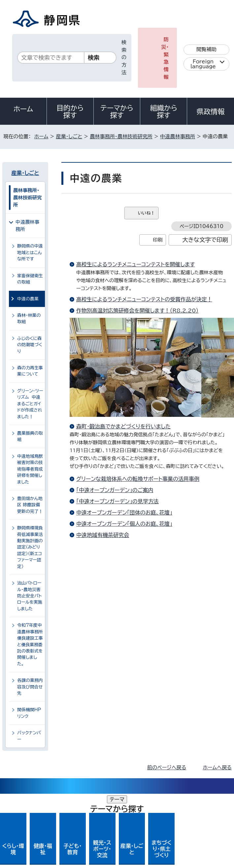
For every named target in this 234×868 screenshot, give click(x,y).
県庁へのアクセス (202, 857)
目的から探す (70, 112)
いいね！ (146, 213)
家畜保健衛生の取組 (30, 279)
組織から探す (164, 112)
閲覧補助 (206, 49)
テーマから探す (117, 112)
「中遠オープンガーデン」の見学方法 (117, 501)
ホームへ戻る (217, 768)
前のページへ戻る (167, 768)
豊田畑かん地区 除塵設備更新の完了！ (30, 505)
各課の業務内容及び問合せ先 (30, 687)
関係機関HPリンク (29, 713)
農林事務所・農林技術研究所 (121, 136)
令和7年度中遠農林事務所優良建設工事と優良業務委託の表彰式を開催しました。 (30, 645)
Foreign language (203, 64)
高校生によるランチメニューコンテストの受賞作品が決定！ (144, 299)
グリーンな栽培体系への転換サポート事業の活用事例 (138, 479)
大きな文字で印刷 (205, 240)
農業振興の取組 (30, 436)
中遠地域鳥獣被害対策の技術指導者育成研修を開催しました (30, 469)
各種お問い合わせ (144, 857)
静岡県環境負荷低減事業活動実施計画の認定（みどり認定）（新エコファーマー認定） (30, 547)
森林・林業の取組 (29, 318)
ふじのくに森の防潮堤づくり (30, 345)
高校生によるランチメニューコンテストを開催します (135, 264)
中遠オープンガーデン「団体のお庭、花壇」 (124, 513)
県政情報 (211, 112)
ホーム (23, 109)
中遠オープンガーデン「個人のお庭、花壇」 (124, 524)
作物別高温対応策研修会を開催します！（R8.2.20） (137, 311)
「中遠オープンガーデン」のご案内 (115, 490)
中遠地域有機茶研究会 (103, 535)
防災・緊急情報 (165, 58)
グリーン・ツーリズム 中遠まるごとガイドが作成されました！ (30, 404)
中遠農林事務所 (178, 136)
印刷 (158, 240)
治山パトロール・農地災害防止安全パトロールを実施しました (30, 596)
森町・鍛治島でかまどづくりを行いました (123, 426)
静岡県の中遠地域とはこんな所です (30, 252)
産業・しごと (69, 136)
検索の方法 (124, 57)
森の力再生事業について (30, 371)
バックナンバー (29, 736)
